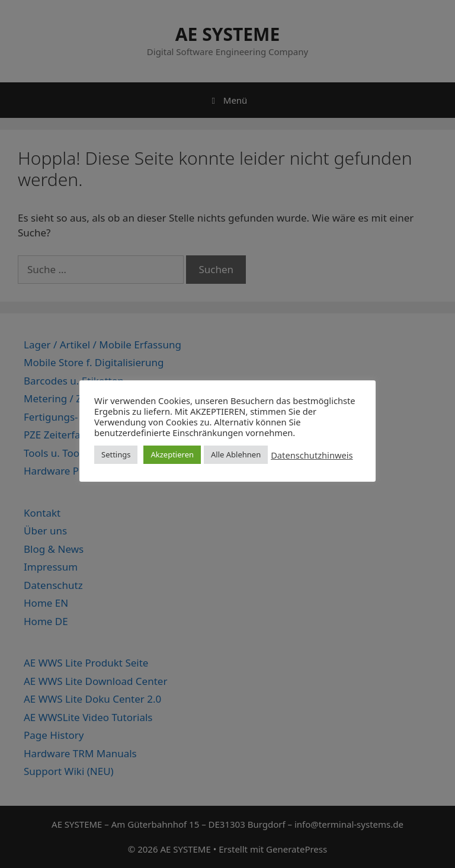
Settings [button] (116, 454)
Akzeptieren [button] (172, 454)
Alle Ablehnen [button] (236, 454)
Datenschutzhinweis (312, 455)
